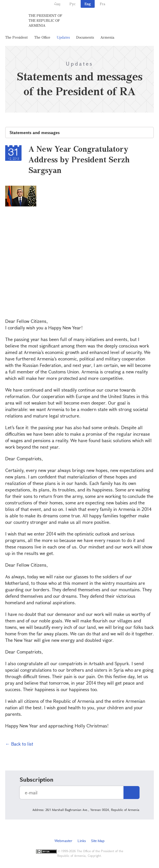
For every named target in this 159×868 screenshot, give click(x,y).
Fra (103, 4)
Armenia (107, 37)
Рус (72, 4)
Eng (88, 4)
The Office (42, 37)
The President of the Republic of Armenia (45, 20)
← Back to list (19, 744)
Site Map (98, 841)
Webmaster (63, 841)
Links (82, 841)
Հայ (57, 4)
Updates (63, 37)
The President (16, 37)
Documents (85, 37)
